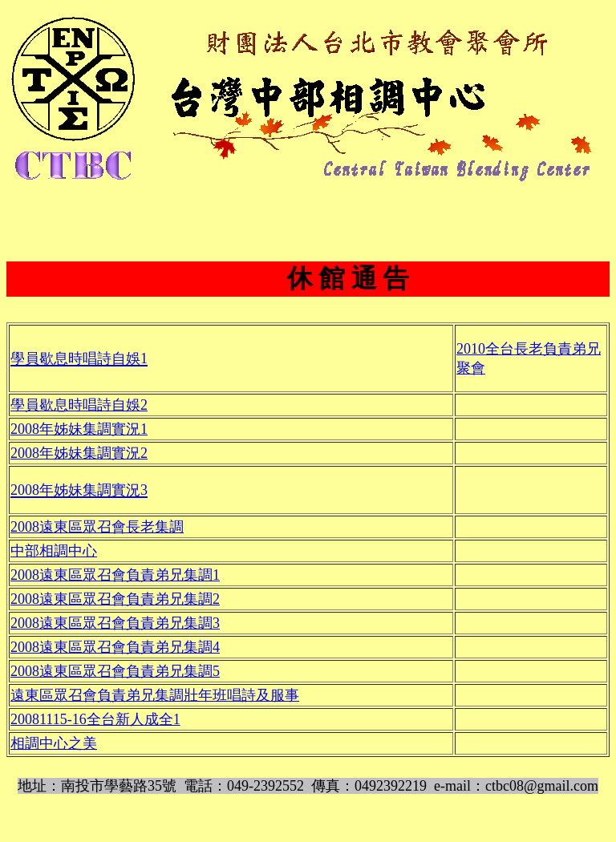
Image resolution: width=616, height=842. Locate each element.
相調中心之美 (54, 743)
